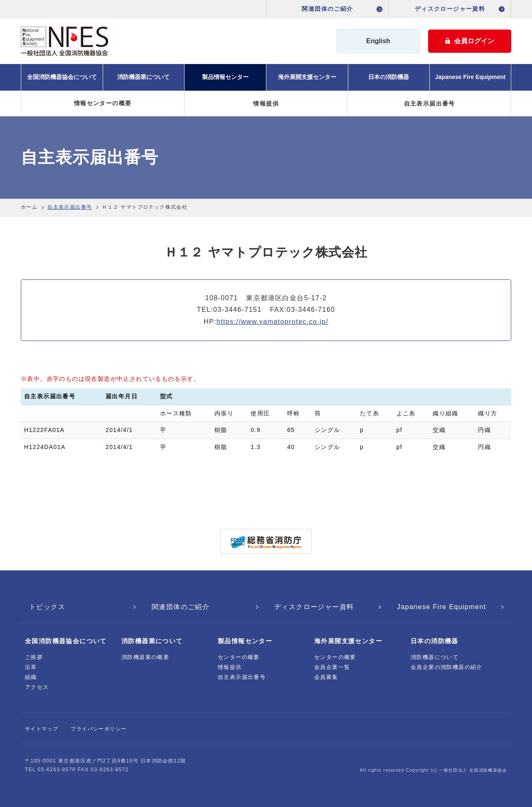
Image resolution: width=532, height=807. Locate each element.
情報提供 (266, 104)
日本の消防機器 (389, 77)
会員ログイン (470, 41)
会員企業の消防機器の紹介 (447, 667)
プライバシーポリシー (99, 729)
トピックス (47, 607)
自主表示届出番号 (430, 104)
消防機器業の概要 (145, 657)
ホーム (29, 207)
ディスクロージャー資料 (450, 9)
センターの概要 (239, 657)
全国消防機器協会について (62, 77)
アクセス (37, 687)
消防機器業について (143, 77)
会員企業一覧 (332, 667)
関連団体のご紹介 (327, 9)
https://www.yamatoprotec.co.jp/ (272, 322)
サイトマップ (42, 729)
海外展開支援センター (307, 77)
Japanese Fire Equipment (470, 77)
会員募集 (326, 677)
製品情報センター (225, 77)
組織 (31, 677)
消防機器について (435, 657)
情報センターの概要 (103, 103)
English (378, 41)
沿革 (31, 667)
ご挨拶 (34, 657)
